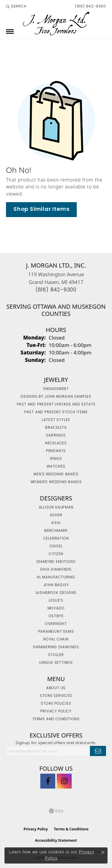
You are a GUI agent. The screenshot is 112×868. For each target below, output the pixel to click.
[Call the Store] (56, 290)
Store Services (56, 696)
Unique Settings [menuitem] (56, 663)
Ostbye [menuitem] (56, 616)
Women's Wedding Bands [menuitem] (56, 482)
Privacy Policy (56, 712)
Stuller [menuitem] (56, 655)
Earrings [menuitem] (56, 436)
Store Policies (56, 704)
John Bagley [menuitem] (56, 585)
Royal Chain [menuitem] (56, 640)
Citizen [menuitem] (56, 554)
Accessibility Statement (56, 840)
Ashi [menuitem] (56, 523)
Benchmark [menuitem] (56, 531)
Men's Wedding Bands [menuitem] (56, 474)
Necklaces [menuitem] (56, 443)
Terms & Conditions (71, 829)
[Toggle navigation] (10, 32)
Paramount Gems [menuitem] (56, 632)
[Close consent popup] (103, 852)
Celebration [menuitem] (56, 539)
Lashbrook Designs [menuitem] (56, 593)
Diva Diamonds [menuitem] (56, 570)
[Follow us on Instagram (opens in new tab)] (64, 781)
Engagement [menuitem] (56, 389)
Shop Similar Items (41, 209)
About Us (56, 688)
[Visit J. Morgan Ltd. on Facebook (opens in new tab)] (48, 781)
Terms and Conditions (56, 719)
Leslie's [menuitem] (56, 601)
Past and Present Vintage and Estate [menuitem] (56, 405)
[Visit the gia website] (56, 811)
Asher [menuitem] (56, 515)
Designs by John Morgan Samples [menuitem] (56, 397)
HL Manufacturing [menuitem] (56, 577)
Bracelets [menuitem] (56, 428)
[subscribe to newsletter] (98, 751)
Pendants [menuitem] (56, 451)
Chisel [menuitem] (56, 546)
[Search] (16, 7)
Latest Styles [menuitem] (56, 420)
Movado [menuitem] (56, 609)
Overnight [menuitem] (56, 624)
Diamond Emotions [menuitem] (56, 562)
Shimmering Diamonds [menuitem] (56, 647)
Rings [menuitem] (56, 459)
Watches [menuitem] (56, 467)
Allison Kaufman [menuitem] (56, 508)
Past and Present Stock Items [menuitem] (56, 412)
